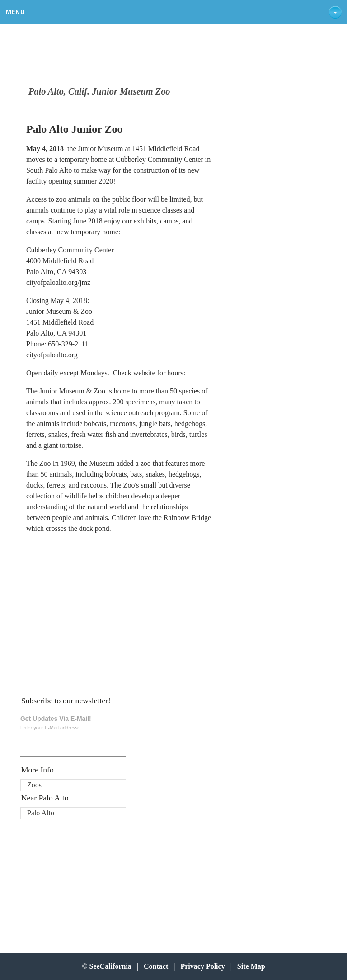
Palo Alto (41, 813)
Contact (156, 966)
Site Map (251, 966)
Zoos (34, 785)
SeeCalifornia (110, 966)
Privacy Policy (202, 966)
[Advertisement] (83, 598)
